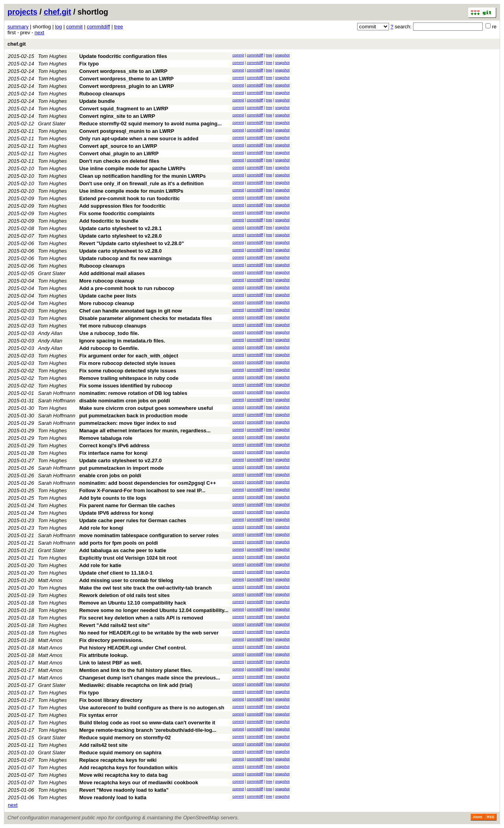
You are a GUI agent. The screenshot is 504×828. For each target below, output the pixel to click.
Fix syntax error (98, 715)
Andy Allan (50, 333)
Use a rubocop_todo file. (109, 333)
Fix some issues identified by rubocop (126, 386)
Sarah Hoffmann (57, 393)
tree (119, 27)
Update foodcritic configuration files (123, 56)
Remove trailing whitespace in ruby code (129, 378)
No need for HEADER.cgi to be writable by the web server (149, 633)
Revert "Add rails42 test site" (114, 625)
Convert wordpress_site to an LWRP (123, 71)
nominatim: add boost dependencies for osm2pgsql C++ (147, 483)
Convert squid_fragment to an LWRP (124, 109)
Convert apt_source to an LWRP (118, 146)
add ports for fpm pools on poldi (119, 543)
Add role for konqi (101, 528)
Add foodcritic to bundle (109, 221)
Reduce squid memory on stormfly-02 (125, 738)
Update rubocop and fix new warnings (125, 258)
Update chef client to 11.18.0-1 (116, 573)
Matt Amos (50, 580)
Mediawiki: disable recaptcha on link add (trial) (136, 685)
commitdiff (98, 27)
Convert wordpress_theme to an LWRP (126, 79)
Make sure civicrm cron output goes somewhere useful (146, 408)
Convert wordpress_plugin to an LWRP (127, 86)
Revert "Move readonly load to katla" (124, 790)
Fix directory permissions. (111, 640)
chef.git (57, 12)
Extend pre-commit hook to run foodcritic (130, 198)
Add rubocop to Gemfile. (109, 348)
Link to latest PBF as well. (111, 663)
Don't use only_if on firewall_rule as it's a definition (141, 183)
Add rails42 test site (103, 745)
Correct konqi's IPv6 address (114, 446)
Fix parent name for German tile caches (127, 505)
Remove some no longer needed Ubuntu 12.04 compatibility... (154, 610)
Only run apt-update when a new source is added (139, 139)
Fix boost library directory (111, 700)
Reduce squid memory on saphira (120, 753)
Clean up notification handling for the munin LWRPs (142, 176)
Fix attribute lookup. (104, 655)
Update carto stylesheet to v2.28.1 (120, 228)
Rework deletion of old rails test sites (124, 595)
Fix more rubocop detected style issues (127, 363)
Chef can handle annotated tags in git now (131, 311)
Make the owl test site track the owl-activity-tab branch (145, 588)
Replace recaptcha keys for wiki (118, 760)
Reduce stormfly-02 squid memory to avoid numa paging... (150, 124)
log (58, 27)
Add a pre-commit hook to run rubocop (127, 288)
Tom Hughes (53, 56)
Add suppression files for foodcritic (122, 206)
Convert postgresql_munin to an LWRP (127, 131)
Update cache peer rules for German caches (133, 520)
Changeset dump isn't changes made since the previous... (150, 678)
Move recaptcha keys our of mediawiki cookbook (139, 782)
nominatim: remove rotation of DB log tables (133, 393)
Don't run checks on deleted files (119, 161)
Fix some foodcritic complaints (117, 213)
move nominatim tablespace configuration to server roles (149, 535)
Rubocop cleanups (102, 94)
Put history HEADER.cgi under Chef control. (133, 648)
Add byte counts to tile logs (113, 498)
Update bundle (97, 101)
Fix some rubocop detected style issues (128, 371)
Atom (477, 817)
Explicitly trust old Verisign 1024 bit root (128, 558)
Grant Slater (52, 124)
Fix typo (89, 64)
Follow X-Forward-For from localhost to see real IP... (142, 490)
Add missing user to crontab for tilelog (126, 580)
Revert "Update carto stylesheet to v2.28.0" (132, 243)
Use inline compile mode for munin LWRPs (131, 191)
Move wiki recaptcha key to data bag (123, 775)
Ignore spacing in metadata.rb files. (122, 341)
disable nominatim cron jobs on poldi (124, 401)
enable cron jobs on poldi (110, 475)
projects (22, 12)
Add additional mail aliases (112, 273)
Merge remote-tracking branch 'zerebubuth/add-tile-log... (148, 730)
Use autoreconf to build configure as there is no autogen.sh (152, 708)
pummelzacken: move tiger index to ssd (128, 423)
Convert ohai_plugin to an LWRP (119, 154)
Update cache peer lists (108, 296)
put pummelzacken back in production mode (133, 416)
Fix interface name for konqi (113, 453)
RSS (490, 817)
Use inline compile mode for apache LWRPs (132, 168)
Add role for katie (100, 565)
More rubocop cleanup (107, 281)
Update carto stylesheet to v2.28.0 (120, 236)
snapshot (283, 55)
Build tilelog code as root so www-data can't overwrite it (147, 723)
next (40, 33)
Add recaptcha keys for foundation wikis (128, 768)
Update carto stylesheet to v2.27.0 (120, 461)
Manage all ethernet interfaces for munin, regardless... (145, 431)
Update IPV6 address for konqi (116, 513)
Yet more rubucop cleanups (113, 326)
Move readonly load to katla (113, 797)
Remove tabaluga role (106, 438)
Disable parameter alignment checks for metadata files (145, 318)
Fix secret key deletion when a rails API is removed (141, 618)
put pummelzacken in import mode (121, 468)
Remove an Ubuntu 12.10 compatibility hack (133, 603)
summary (18, 27)
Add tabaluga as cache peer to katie (123, 550)
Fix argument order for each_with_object (129, 356)
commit (74, 27)
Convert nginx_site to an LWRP (117, 116)
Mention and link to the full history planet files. (136, 670)
